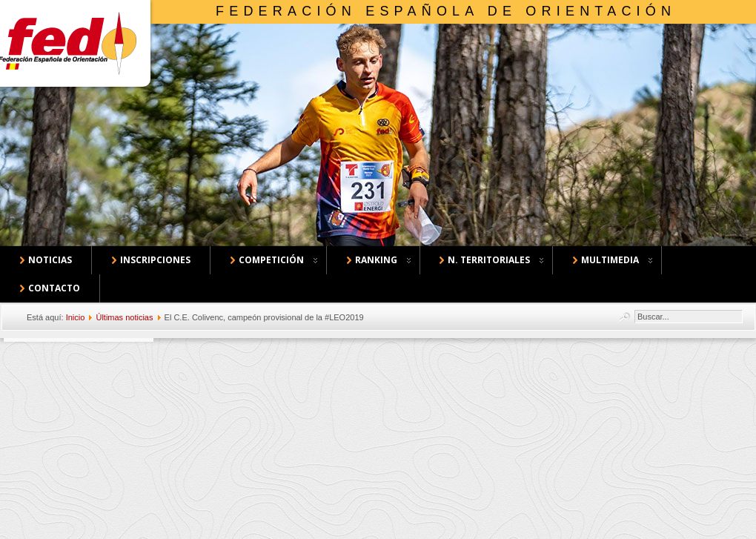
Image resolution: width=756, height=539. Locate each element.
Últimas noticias (124, 317)
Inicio (76, 317)
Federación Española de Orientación (446, 11)
